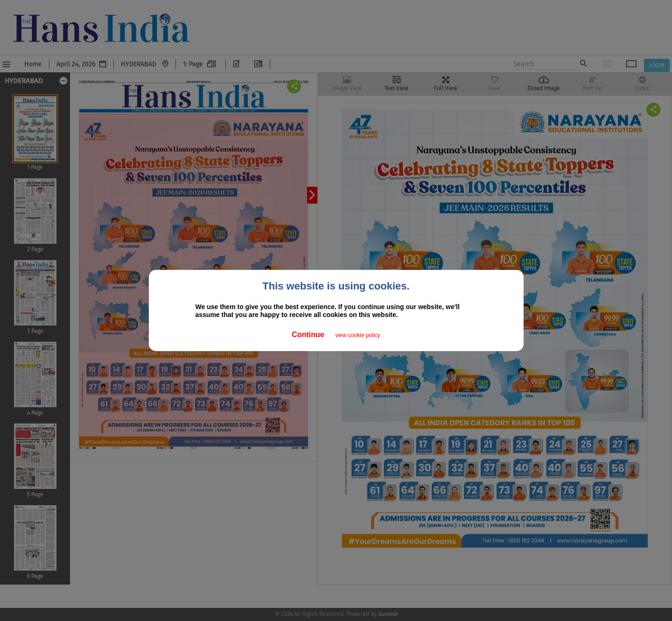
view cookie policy (358, 335)
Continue (308, 335)
